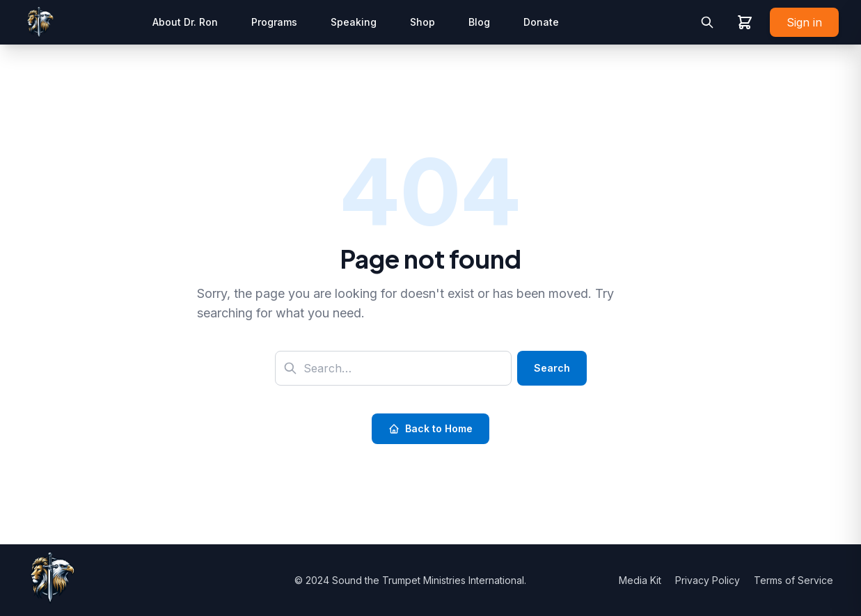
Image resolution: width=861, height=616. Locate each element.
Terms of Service (793, 580)
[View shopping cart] (745, 22)
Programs (274, 22)
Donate (541, 22)
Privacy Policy (709, 580)
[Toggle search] (707, 22)
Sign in (804, 22)
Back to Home (430, 428)
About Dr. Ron (185, 22)
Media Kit (641, 580)
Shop (422, 22)
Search (552, 368)
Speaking (354, 22)
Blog (479, 22)
